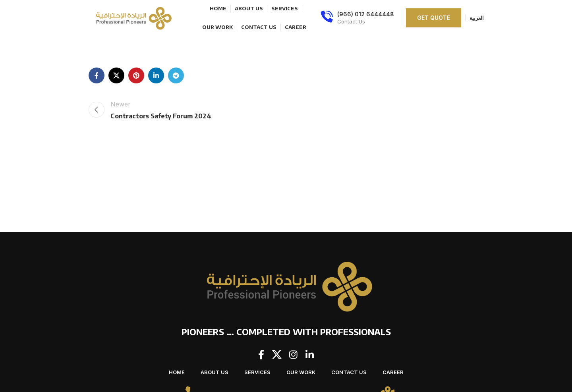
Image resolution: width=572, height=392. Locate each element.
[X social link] (116, 75)
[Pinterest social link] (136, 75)
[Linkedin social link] (156, 75)
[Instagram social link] (294, 355)
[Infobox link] (357, 18)
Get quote (434, 18)
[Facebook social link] (97, 75)
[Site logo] (132, 17)
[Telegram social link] (176, 75)
